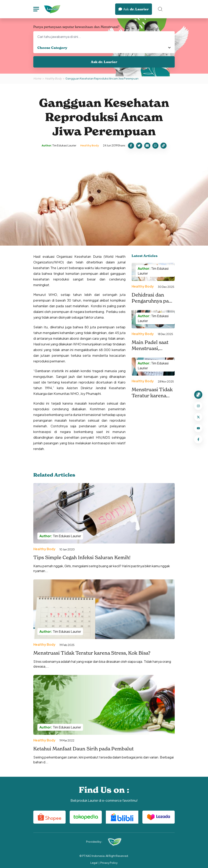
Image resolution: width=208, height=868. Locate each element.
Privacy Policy (109, 863)
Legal (94, 863)
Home (37, 78)
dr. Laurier (134, 9)
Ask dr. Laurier (104, 62)
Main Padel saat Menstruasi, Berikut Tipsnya (150, 348)
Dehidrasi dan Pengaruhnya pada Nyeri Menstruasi (153, 301)
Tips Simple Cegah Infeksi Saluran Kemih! (82, 557)
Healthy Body (53, 78)
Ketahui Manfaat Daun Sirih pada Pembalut (83, 749)
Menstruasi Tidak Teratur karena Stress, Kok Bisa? (92, 653)
